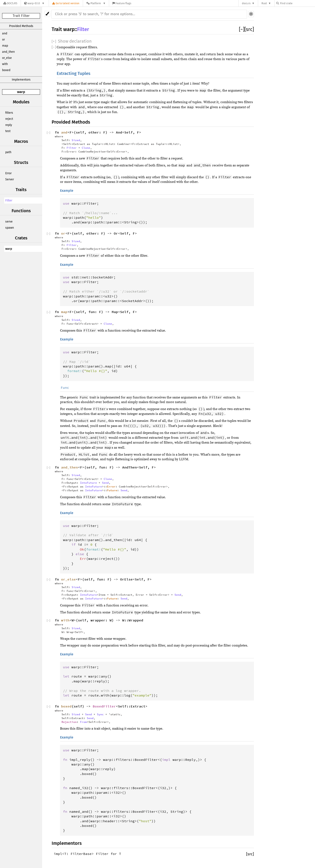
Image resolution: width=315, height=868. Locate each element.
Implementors (21, 80)
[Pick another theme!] (47, 14)
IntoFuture (88, 483)
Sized (76, 140)
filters (9, 113)
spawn (10, 228)
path (8, 152)
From (83, 722)
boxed (6, 70)
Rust (264, 3)
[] (242, 29)
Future (112, 490)
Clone (86, 148)
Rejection (69, 722)
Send (105, 483)
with (5, 64)
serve (9, 222)
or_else (7, 58)
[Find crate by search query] (297, 3)
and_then (8, 52)
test (8, 131)
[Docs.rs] (10, 3)
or (3, 40)
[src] (249, 29)
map (5, 46)
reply (9, 125)
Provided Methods (21, 26)
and (5, 33)
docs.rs (246, 3)
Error (8, 173)
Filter (9, 200)
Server (10, 179)
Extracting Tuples (74, 74)
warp (21, 92)
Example (67, 191)
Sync (100, 714)
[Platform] (96, 3)
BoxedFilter (104, 706)
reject (9, 119)
